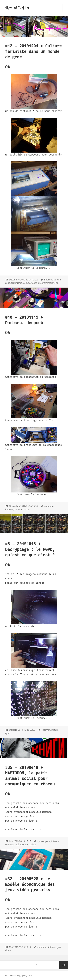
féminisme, (17, 283)
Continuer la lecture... (22, 830)
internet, (49, 280)
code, (8, 283)
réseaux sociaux (28, 845)
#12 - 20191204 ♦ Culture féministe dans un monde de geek (34, 51)
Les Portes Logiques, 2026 (19, 976)
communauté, (30, 283)
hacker (26, 510)
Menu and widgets (59, 12)
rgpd (8, 733)
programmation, (47, 283)
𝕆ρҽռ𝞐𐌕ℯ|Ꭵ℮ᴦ (17, 8)
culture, (57, 280)
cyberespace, (44, 841)
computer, (50, 506)
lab (57, 283)
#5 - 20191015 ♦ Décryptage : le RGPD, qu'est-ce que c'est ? (30, 549)
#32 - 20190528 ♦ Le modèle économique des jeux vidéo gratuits (30, 884)
